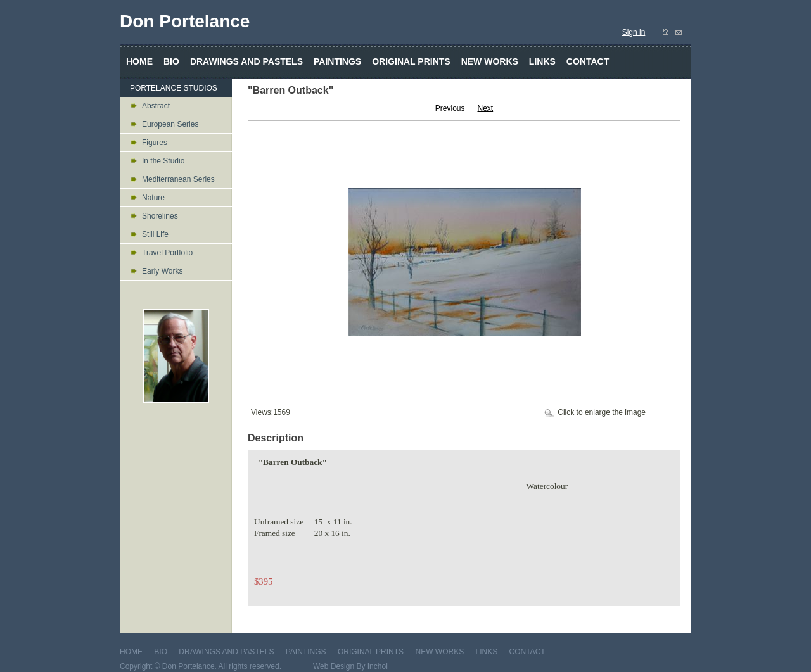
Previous (450, 108)
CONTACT (527, 652)
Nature (153, 198)
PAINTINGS (306, 652)
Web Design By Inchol (350, 666)
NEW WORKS (439, 652)
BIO (161, 652)
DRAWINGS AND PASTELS (226, 652)
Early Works (162, 271)
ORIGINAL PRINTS (371, 652)
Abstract (156, 106)
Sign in (634, 32)
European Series (170, 124)
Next (486, 108)
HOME (131, 652)
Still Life (155, 234)
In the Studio (163, 161)
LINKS (486, 652)
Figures (155, 143)
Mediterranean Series (178, 179)
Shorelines (160, 216)
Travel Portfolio (167, 253)
